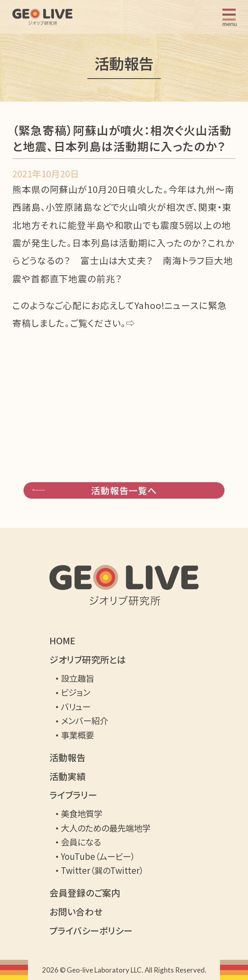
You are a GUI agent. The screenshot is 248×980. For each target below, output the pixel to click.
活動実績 (68, 776)
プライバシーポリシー (91, 931)
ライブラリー (73, 795)
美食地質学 (82, 813)
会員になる (81, 842)
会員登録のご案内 (85, 893)
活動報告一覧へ (124, 490)
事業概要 (77, 735)
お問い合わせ (76, 912)
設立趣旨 (77, 678)
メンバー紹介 (84, 720)
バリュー (76, 706)
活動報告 (68, 757)
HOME (62, 641)
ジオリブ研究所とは (88, 660)
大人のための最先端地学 (106, 828)
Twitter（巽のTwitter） (102, 870)
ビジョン (76, 692)
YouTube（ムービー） (98, 856)
